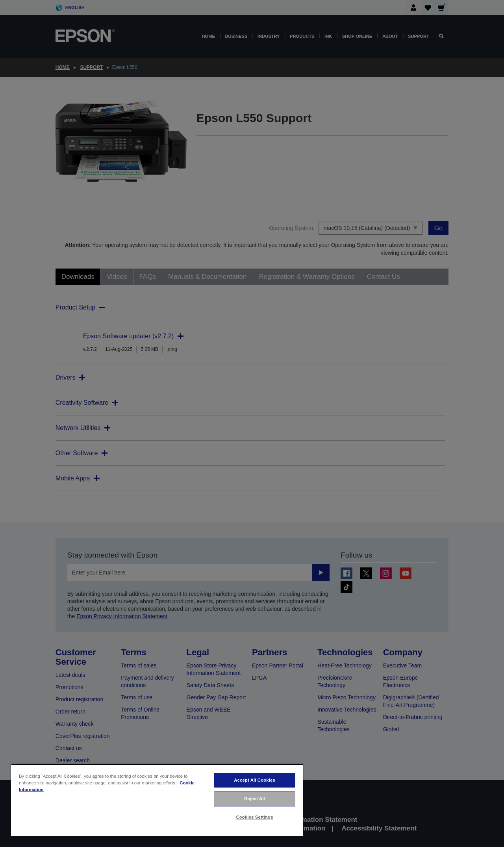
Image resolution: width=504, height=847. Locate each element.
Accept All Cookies (255, 780)
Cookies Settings (254, 817)
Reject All (255, 799)
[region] (157, 800)
